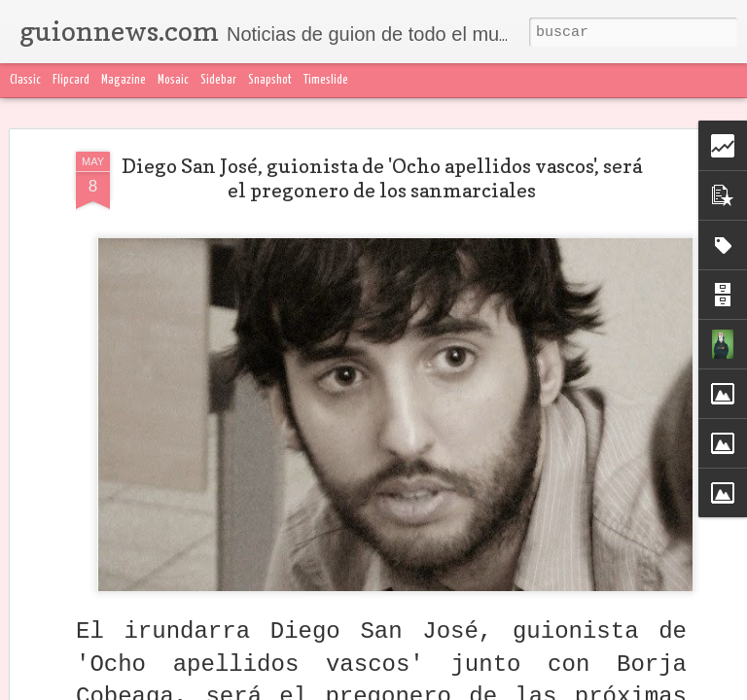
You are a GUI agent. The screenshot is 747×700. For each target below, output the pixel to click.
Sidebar (218, 80)
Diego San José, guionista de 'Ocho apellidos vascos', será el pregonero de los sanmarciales (382, 175)
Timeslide (326, 80)
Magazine (124, 80)
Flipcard (71, 80)
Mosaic (173, 80)
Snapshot (270, 80)
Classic (25, 80)
